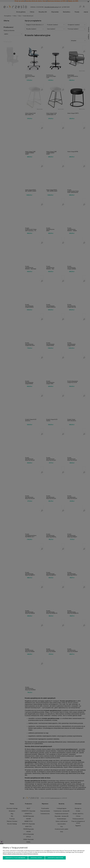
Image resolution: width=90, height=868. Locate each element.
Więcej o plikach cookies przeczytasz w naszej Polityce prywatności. (21, 854)
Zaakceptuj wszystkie (55, 858)
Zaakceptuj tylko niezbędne (15, 858)
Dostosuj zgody (36, 858)
